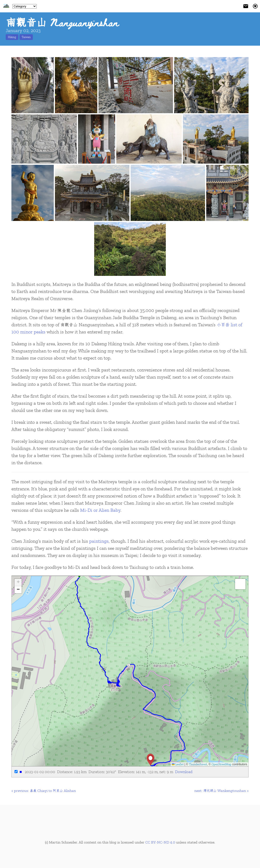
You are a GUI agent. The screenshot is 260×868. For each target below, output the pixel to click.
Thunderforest (198, 764)
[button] (150, 760)
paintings (99, 541)
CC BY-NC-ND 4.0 (160, 842)
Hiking (12, 37)
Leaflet (178, 764)
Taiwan (26, 37)
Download (184, 772)
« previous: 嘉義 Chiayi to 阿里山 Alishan (44, 791)
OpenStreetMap (221, 764)
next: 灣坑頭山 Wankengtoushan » (221, 791)
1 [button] (129, 665)
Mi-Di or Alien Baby (100, 510)
